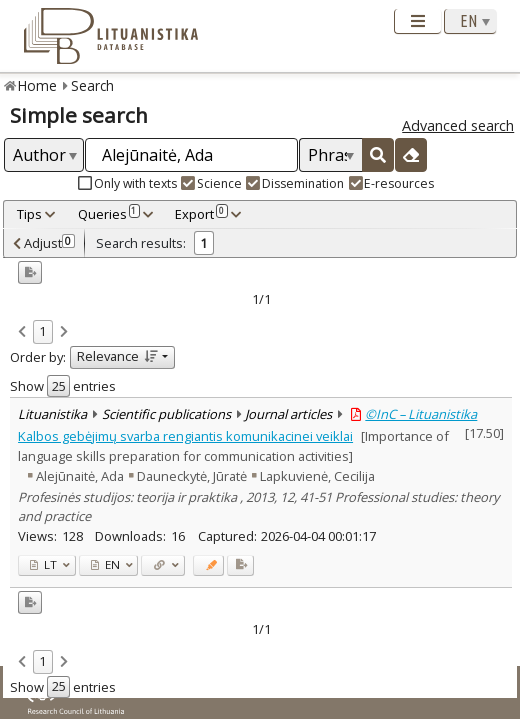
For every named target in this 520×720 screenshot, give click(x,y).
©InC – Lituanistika (421, 414)
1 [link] (42, 331)
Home (37, 85)
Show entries (63, 386)
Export (201, 214)
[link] (22, 333)
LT (43, 564)
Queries (109, 214)
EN (105, 564)
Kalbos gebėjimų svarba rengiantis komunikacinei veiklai (185, 436)
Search (92, 85)
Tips (29, 214)
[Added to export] (240, 565)
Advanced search (458, 125)
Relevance (117, 356)
